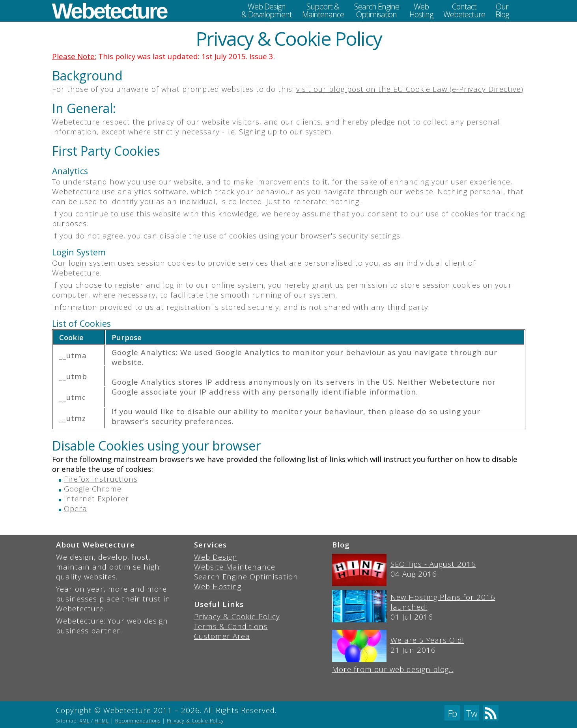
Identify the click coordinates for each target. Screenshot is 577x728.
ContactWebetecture (464, 10)
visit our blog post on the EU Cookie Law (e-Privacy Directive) (410, 89)
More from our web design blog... (393, 669)
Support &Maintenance (323, 10)
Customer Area (222, 636)
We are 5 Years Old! (427, 640)
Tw (471, 713)
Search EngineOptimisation (377, 10)
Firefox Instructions (101, 479)
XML (85, 721)
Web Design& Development (267, 10)
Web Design (216, 557)
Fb (452, 713)
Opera (76, 508)
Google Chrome (93, 489)
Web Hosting (218, 586)
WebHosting (421, 10)
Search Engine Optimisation (246, 576)
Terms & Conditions (231, 626)
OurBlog (502, 10)
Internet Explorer (96, 498)
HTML (102, 721)
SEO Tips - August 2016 (433, 564)
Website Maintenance (235, 567)
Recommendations (138, 721)
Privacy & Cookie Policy (237, 616)
